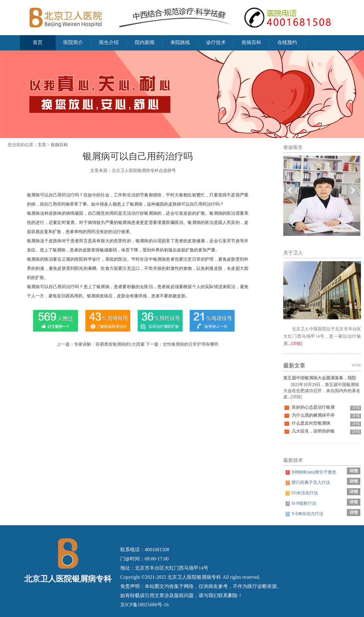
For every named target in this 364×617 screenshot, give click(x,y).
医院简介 (73, 42)
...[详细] (295, 344)
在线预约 (287, 42)
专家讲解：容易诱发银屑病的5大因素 (109, 344)
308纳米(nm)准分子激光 (311, 472)
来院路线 (180, 42)
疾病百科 (251, 42)
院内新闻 (145, 42)
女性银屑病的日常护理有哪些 (191, 344)
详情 (356, 408)
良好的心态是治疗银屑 (313, 407)
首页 (38, 42)
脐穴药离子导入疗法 (308, 483)
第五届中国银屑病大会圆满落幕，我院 (320, 378)
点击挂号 (167, 171)
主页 (42, 145)
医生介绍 (109, 42)
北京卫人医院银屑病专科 (194, 577)
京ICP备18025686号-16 (144, 605)
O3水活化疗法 (302, 493)
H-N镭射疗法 (301, 503)
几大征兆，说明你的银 (313, 431)
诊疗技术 (216, 42)
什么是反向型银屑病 (311, 423)
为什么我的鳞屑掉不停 (313, 415)
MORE (356, 365)
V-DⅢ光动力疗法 (305, 514)
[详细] (297, 397)
